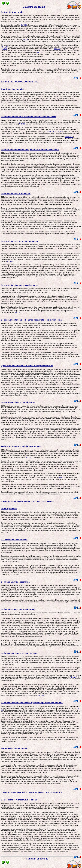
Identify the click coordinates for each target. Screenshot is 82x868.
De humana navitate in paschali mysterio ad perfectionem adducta (32, 703)
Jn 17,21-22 (69, 137)
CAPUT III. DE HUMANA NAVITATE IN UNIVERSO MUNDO (28, 501)
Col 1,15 (24, 25)
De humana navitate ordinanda (15, 582)
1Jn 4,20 (60, 131)
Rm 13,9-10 (50, 131)
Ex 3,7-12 (28, 457)
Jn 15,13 (62, 477)
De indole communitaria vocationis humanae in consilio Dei (29, 117)
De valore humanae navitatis (14, 540)
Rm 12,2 (74, 677)
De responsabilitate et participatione (18, 402)
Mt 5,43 (18, 313)
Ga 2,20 (25, 40)
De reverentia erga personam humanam (19, 241)
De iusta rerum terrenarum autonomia (19, 609)
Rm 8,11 (40, 52)
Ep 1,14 (4, 49)
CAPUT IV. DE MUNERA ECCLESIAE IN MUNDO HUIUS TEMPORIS (32, 792)
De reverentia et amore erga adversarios (20, 285)
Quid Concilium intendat (12, 89)
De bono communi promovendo (16, 194)
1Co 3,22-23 (41, 695)
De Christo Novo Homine (13, 12)
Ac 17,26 (22, 124)
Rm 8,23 (4, 47)
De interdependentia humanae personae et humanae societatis (30, 150)
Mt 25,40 (10, 261)
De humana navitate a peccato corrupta (19, 653)
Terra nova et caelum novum (14, 748)
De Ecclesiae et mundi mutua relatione (19, 800)
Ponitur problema (9, 509)
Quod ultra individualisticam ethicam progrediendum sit (27, 366)
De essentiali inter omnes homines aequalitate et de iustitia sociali (32, 320)
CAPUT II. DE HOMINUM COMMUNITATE (20, 82)
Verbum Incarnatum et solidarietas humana (21, 446)
